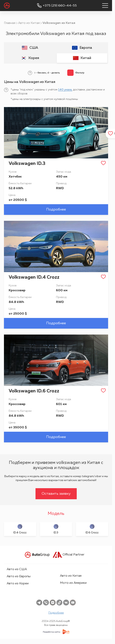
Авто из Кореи (18, 584)
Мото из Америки (73, 583)
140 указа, (65, 90)
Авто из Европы (19, 576)
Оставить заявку (56, 494)
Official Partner (69, 555)
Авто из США (17, 569)
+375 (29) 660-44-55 (60, 6)
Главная (10, 23)
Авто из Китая (29, 23)
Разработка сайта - (52, 632)
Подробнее (56, 210)
